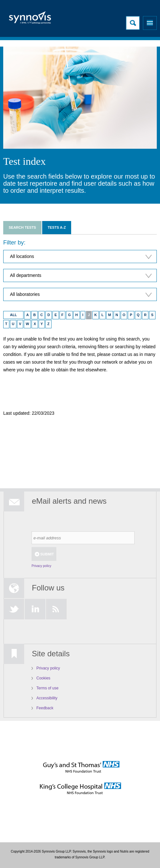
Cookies (43, 678)
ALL (13, 315)
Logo (31, 19)
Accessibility (47, 698)
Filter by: (14, 243)
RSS (56, 609)
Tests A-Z (57, 227)
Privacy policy (41, 566)
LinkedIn (35, 609)
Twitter (14, 609)
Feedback (45, 708)
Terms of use (47, 688)
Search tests (22, 227)
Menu (150, 23)
